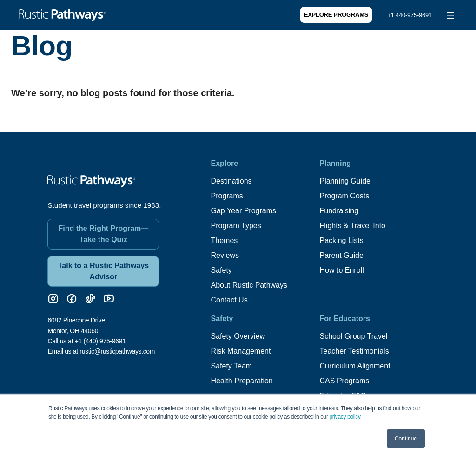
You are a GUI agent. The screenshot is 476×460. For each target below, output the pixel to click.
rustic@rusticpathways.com (117, 351)
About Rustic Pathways (249, 285)
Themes (224, 240)
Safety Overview (238, 336)
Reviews (225, 255)
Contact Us (229, 300)
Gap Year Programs (243, 211)
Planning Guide (345, 181)
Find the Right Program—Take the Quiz (104, 234)
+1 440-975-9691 (410, 15)
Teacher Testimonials (354, 351)
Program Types (236, 226)
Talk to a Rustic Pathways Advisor (103, 271)
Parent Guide (342, 255)
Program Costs (345, 196)
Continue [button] (406, 439)
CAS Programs (345, 381)
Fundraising (339, 211)
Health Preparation (241, 381)
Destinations (231, 181)
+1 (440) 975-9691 (100, 341)
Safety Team (231, 366)
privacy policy (345, 417)
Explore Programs (336, 15)
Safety (221, 270)
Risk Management (241, 351)
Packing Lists (342, 240)
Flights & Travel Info (353, 226)
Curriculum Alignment (355, 366)
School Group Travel (354, 336)
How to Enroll (342, 270)
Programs (227, 196)
